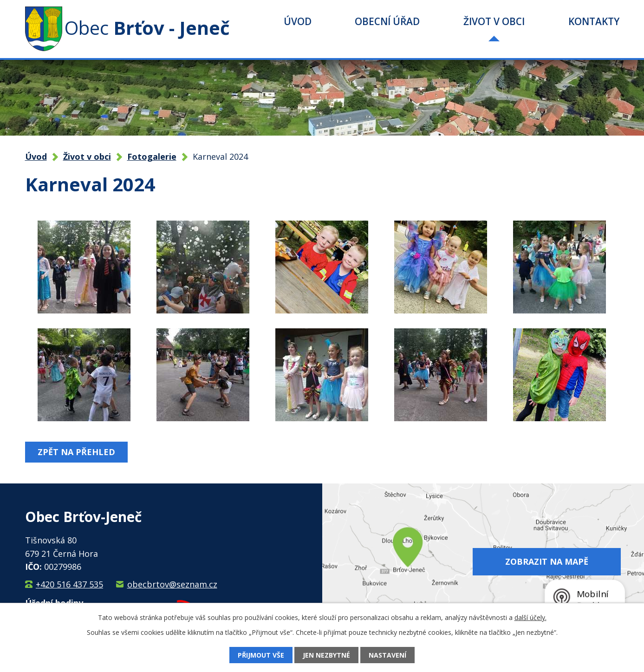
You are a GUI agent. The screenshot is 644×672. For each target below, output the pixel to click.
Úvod (298, 21)
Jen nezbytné (326, 655)
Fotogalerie (152, 157)
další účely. (530, 617)
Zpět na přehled (76, 452)
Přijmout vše (261, 655)
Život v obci (494, 21)
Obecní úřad (387, 21)
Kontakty (594, 21)
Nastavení (387, 655)
